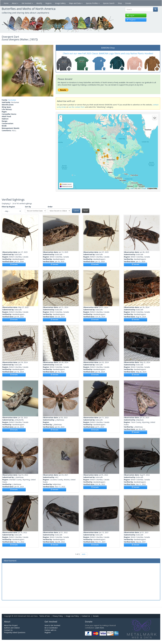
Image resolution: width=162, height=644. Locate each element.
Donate (128, 3)
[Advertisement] (81, 581)
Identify (39, 3)
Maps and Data (76, 3)
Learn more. (100, 628)
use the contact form (77, 107)
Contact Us (86, 616)
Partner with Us (50, 630)
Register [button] (131, 20)
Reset (86, 211)
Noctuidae (12, 100)
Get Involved (27, 3)
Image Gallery (60, 3)
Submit (76, 211)
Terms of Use (44, 616)
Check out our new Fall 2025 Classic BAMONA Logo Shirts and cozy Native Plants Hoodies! (108, 53)
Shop (120, 3)
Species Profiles (93, 3)
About (15, 3)
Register (48, 632)
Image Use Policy (72, 616)
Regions (49, 3)
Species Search (109, 3)
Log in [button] (130, 15)
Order (50, 207)
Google (144, 188)
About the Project (11, 625)
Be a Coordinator (51, 628)
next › (84, 554)
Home (6, 3)
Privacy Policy (58, 616)
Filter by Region (8, 207)
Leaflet (132, 188)
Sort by (28, 207)
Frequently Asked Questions (15, 632)
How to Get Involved (52, 625)
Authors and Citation (12, 628)
